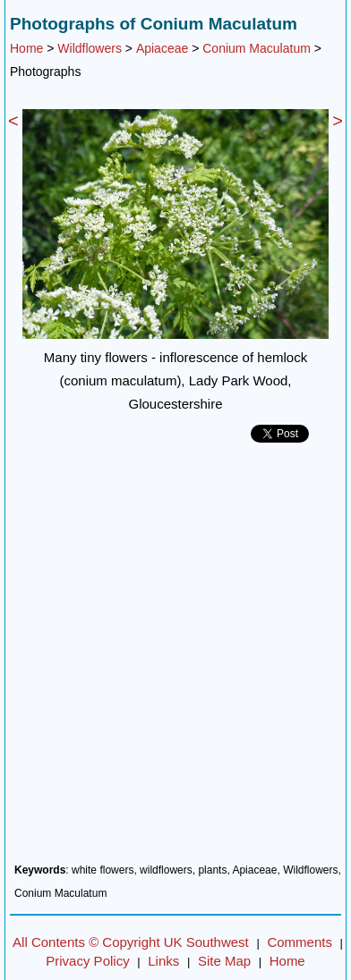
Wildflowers (90, 48)
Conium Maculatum (257, 48)
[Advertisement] (175, 660)
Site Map (224, 961)
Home (26, 48)
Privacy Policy (87, 961)
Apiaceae (162, 48)
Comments (300, 942)
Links (163, 961)
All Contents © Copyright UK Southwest (131, 942)
